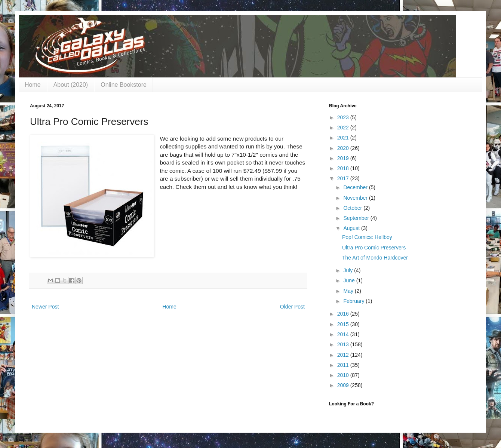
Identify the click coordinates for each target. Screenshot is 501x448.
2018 (344, 168)
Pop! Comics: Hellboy (367, 237)
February (354, 301)
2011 (344, 365)
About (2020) (71, 85)
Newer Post (45, 307)
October (353, 208)
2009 (344, 385)
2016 (344, 314)
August (352, 228)
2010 (344, 375)
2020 (344, 148)
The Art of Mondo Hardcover (375, 258)
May (349, 291)
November (356, 198)
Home (33, 85)
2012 (344, 355)
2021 (344, 138)
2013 (344, 344)
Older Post (292, 307)
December (356, 187)
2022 (344, 128)
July (349, 270)
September (357, 218)
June (350, 280)
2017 (344, 178)
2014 (344, 334)
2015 (344, 324)
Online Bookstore (124, 85)
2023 (344, 117)
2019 (344, 158)
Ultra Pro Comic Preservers (374, 248)
